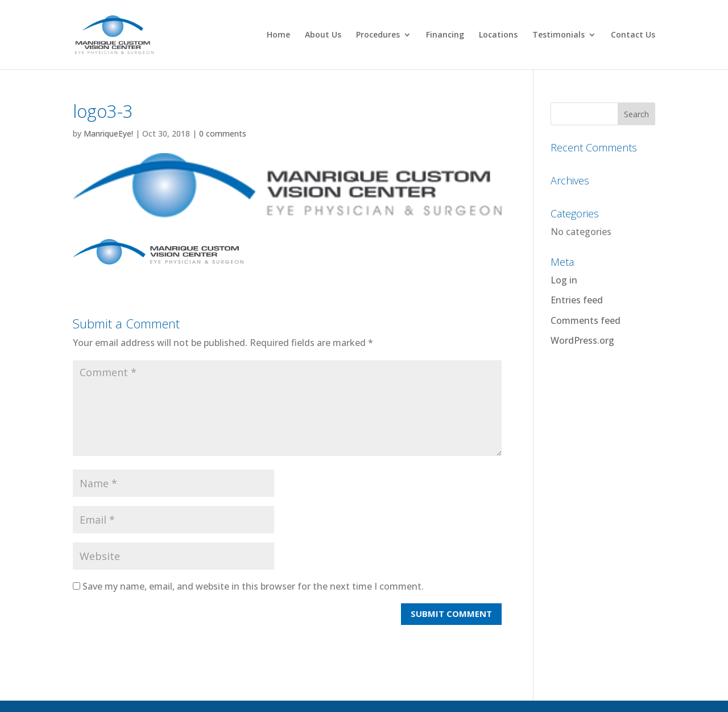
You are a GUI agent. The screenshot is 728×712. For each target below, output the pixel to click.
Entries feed (577, 300)
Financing (445, 35)
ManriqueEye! (108, 133)
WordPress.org (582, 340)
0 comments (223, 133)
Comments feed (586, 320)
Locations (498, 35)
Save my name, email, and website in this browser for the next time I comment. (253, 586)
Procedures (378, 35)
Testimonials (559, 35)
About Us (323, 35)
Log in (564, 280)
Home (278, 35)
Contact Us (633, 35)
